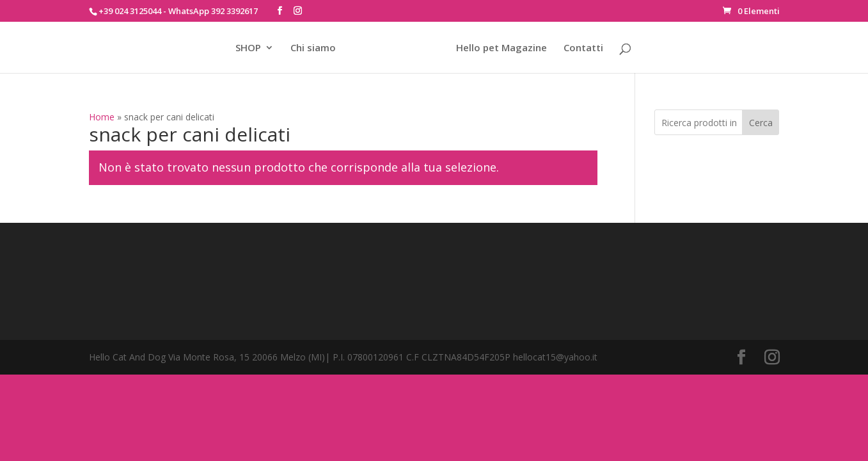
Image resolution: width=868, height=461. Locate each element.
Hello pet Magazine (501, 48)
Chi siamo (313, 48)
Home (102, 117)
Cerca (761, 123)
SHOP (248, 48)
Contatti (583, 48)
